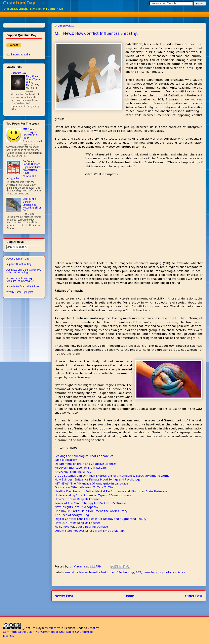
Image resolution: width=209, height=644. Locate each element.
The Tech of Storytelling (72, 515)
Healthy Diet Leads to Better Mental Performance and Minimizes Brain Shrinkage (111, 491)
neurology (150, 572)
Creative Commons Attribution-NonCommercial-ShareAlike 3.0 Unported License (51, 632)
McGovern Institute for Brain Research (81, 468)
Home (129, 596)
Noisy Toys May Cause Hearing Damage (81, 527)
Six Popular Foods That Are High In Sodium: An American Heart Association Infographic (24, 170)
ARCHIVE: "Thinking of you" (74, 472)
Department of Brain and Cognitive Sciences (86, 464)
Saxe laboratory (66, 460)
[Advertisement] (70, 168)
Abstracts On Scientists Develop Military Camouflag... (24, 271)
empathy (71, 572)
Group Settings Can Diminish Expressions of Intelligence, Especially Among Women (113, 476)
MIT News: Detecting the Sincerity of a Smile (30, 134)
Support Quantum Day (19, 264)
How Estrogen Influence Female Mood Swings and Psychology (97, 479)
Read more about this (18, 55)
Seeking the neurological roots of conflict (84, 456)
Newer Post (64, 596)
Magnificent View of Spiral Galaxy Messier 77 (33, 81)
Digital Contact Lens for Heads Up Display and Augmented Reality (100, 519)
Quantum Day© (33, 628)
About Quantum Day (18, 259)
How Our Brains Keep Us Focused (78, 499)
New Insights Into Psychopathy (76, 507)
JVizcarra (54, 628)
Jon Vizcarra (77, 566)
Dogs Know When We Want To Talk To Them (86, 487)
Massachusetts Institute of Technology (107, 572)
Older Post (194, 596)
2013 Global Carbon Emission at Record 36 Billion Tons (32, 205)
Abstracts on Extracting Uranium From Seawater (20, 280)
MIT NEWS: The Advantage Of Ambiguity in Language (91, 484)
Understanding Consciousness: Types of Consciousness (93, 495)
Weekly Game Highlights (20, 292)
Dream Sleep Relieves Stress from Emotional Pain (90, 531)
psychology (166, 572)
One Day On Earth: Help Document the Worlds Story (91, 511)
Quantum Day (19, 3)
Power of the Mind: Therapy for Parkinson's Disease (91, 503)
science (180, 572)
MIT (138, 572)
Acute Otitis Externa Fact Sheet (23, 286)
